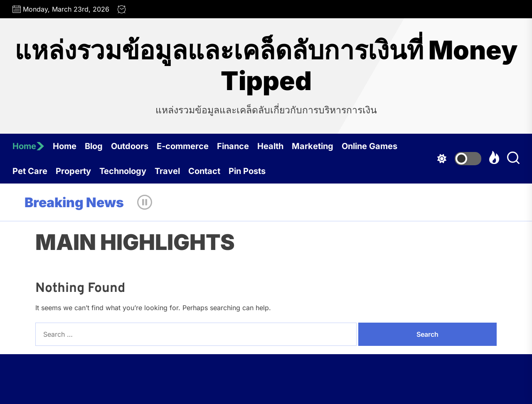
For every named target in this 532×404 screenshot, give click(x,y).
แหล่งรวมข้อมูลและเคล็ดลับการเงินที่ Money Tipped (266, 66)
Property (73, 171)
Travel (167, 171)
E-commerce (183, 146)
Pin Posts (247, 171)
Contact (204, 171)
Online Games (369, 146)
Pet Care (30, 171)
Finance (233, 146)
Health (270, 146)
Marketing (313, 146)
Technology (123, 171)
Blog (94, 146)
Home (28, 146)
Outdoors (130, 146)
